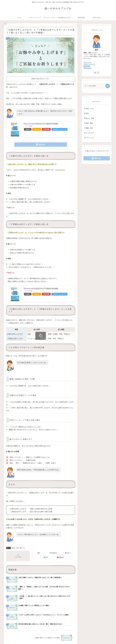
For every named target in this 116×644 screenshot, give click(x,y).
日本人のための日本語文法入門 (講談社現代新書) (41, 124)
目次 (40, 144)
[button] (108, 86)
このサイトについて (89, 64)
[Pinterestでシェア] (60, 557)
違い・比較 (15, 548)
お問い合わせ (87, 68)
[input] (96, 86)
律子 (97, 50)
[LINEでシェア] (46, 557)
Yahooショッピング (59, 129)
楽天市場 (46, 129)
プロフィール (87, 62)
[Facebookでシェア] (53, 553)
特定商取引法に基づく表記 (87, 638)
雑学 (8, 548)
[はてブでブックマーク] (68, 553)
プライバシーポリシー (72, 638)
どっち (22, 548)
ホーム (49, 638)
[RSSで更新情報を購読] (98, 73)
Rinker (31, 126)
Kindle (28, 129)
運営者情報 (87, 66)
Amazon (37, 129)
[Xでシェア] (39, 553)
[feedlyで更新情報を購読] (95, 73)
